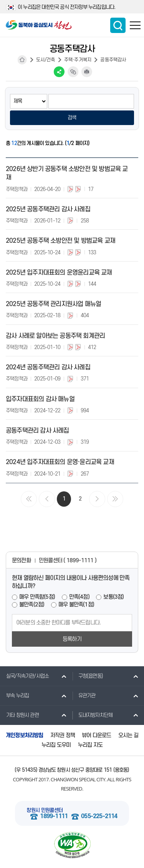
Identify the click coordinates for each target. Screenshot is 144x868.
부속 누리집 (14, 695)
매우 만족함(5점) (37, 597)
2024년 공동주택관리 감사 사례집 (48, 367)
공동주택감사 (113, 60)
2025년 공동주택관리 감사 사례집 (48, 209)
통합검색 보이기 (118, 25)
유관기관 (84, 695)
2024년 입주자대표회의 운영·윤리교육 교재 (60, 462)
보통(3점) (113, 597)
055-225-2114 (99, 816)
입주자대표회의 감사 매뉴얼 (40, 399)
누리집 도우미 (56, 745)
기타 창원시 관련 (19, 715)
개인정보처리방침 (25, 735)
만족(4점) (79, 597)
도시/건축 (46, 60)
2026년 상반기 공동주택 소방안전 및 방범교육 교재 (67, 173)
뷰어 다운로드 (96, 735)
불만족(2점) (32, 605)
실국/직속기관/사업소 (24, 676)
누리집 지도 (90, 745)
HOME (22, 60)
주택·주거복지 (78, 60)
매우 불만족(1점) (76, 605)
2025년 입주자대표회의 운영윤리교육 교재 (59, 273)
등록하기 (72, 639)
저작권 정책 (63, 735)
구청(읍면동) (88, 676)
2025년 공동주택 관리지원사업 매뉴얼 (53, 304)
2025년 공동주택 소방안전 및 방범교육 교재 (60, 241)
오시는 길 (128, 735)
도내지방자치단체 (93, 715)
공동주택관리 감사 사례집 (37, 431)
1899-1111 (54, 816)
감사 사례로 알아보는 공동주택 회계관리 (55, 336)
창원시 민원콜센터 (45, 810)
